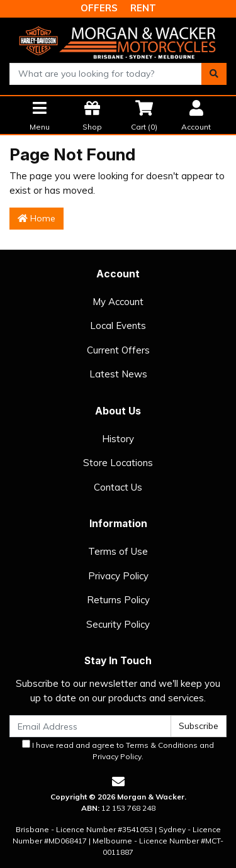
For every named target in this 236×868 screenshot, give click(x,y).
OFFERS (99, 8)
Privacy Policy (118, 576)
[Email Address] (90, 726)
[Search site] (214, 74)
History (118, 439)
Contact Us (118, 487)
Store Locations (118, 463)
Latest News (118, 374)
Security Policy (118, 624)
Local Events (118, 325)
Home (37, 218)
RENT (143, 8)
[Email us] (118, 782)
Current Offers (118, 350)
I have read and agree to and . (118, 750)
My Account (118, 302)
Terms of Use (118, 551)
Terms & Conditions (162, 745)
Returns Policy (118, 600)
